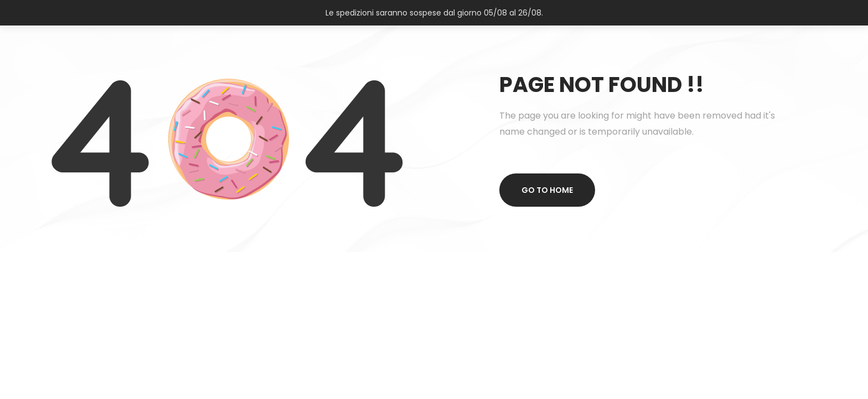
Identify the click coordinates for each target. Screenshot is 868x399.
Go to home (547, 190)
